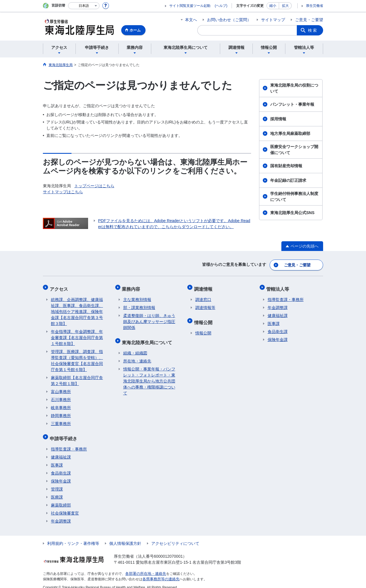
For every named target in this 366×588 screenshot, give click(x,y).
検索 (313, 30)
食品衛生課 (61, 467)
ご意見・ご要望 (309, 20)
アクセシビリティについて (175, 537)
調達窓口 (203, 296)
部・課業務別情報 (139, 304)
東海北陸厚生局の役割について (294, 88)
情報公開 (204, 317)
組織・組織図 (135, 347)
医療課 (57, 491)
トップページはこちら (94, 186)
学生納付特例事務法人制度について (294, 197)
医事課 (57, 459)
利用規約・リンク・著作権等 (73, 537)
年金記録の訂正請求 (288, 180)
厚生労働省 (315, 6)
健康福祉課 (61, 451)
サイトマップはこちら (63, 192)
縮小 (273, 6)
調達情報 (204, 286)
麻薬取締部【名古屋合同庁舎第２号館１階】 (77, 377)
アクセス (60, 286)
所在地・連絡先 (137, 355)
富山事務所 (61, 388)
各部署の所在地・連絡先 (144, 567)
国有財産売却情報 (286, 166)
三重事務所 (61, 420)
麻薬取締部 (61, 499)
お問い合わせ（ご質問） (229, 20)
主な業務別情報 (137, 296)
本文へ (191, 20)
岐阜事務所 (61, 404)
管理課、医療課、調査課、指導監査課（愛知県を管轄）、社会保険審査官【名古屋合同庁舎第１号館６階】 (77, 357)
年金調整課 (61, 515)
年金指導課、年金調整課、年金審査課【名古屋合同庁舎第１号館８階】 (77, 334)
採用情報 (278, 119)
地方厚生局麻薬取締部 (290, 133)
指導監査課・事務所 (69, 443)
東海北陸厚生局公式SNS (292, 213)
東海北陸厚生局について (148, 337)
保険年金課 (61, 475)
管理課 (57, 483)
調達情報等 (205, 304)
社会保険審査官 (65, 507)
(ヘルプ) (221, 6)
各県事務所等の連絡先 (160, 573)
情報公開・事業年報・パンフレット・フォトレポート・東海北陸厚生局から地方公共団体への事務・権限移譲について (149, 375)
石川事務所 (61, 396)
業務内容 (132, 286)
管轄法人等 (279, 286)
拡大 (285, 6)
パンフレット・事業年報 (292, 104)
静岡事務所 (61, 412)
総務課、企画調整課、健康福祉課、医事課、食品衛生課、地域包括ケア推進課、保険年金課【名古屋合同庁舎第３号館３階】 (77, 308)
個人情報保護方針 (125, 537)
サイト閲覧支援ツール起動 (190, 6)
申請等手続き (65, 433)
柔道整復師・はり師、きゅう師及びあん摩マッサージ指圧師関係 (149, 318)
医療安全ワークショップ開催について (294, 150)
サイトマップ (273, 20)
